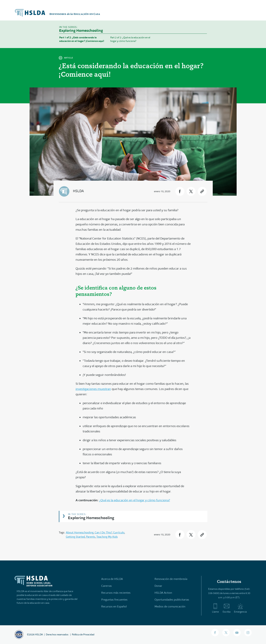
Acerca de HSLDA (112, 579)
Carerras (106, 586)
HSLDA (78, 191)
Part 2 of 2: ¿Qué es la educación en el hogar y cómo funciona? (130, 39)
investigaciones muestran (93, 389)
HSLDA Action (163, 593)
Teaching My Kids (107, 537)
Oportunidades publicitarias (172, 600)
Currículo (119, 532)
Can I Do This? (103, 532)
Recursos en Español (114, 606)
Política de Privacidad (83, 634)
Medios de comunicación (170, 606)
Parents (91, 537)
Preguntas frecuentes (114, 600)
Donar (158, 586)
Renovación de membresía (171, 579)
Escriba (227, 608)
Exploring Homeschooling (91, 518)
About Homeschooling (80, 532)
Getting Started (75, 537)
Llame (215, 608)
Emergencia (240, 608)
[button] (180, 191)
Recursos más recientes (116, 593)
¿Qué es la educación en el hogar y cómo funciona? (135, 500)
